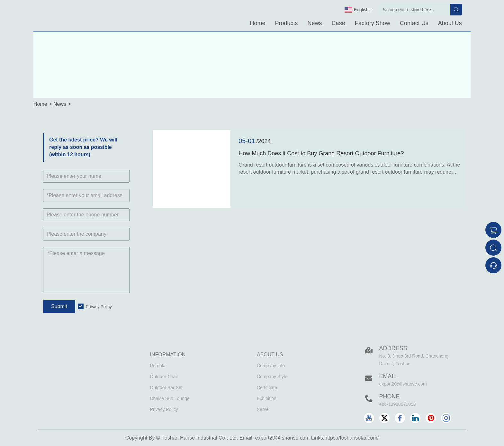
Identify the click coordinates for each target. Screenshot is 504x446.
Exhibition (267, 398)
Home (258, 23)
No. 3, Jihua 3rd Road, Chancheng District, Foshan (414, 360)
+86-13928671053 (398, 404)
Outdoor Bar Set (166, 387)
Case (338, 23)
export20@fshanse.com (403, 384)
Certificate (267, 387)
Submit (59, 306)
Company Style (272, 377)
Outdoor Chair (164, 377)
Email (388, 376)
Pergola (158, 366)
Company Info (271, 366)
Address (393, 348)
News (315, 23)
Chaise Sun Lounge (170, 398)
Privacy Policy (99, 307)
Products (287, 23)
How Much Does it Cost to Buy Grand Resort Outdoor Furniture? (321, 153)
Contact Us (414, 23)
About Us (450, 23)
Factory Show (373, 23)
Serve (263, 409)
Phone (390, 396)
